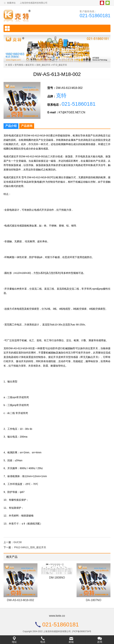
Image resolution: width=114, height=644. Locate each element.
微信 (108, 3)
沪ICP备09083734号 (82, 633)
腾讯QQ (102, 3)
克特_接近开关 (43, 65)
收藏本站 (11, 3)
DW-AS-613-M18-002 (21, 602)
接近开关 (30, 65)
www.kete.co (57, 617)
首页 (10, 65)
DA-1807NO (94, 602)
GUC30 (18, 544)
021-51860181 (94, 16)
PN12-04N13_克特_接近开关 (30, 549)
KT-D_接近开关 (60, 65)
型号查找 (19, 65)
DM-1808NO (57, 579)
